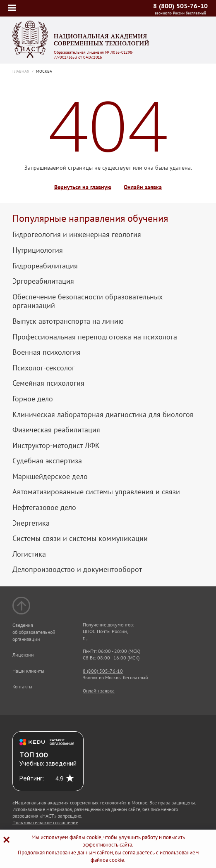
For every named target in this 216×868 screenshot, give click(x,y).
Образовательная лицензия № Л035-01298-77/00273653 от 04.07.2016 (94, 55)
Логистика (29, 554)
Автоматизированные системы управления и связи (96, 492)
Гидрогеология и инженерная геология (77, 235)
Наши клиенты (28, 671)
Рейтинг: (32, 778)
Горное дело (33, 399)
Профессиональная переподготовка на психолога (95, 337)
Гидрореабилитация (45, 266)
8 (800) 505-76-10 (180, 6)
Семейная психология (48, 383)
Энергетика (31, 523)
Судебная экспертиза (47, 461)
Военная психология (47, 352)
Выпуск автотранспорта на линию (68, 321)
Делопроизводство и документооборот (77, 569)
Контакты (22, 687)
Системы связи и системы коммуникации (80, 538)
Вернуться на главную (83, 187)
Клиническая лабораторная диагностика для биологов (103, 415)
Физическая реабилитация (56, 430)
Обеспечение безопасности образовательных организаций (88, 301)
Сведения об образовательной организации (34, 632)
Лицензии (23, 655)
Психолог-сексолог (44, 368)
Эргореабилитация (43, 281)
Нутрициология (38, 250)
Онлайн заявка (143, 187)
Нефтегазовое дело (44, 508)
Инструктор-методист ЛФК (56, 446)
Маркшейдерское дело (50, 477)
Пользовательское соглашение (45, 822)
